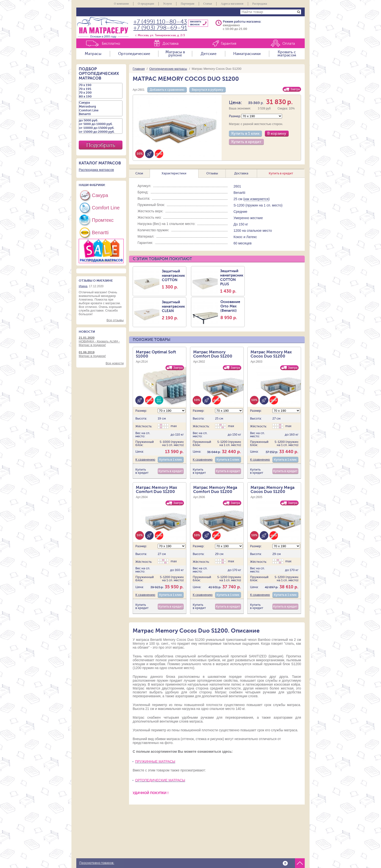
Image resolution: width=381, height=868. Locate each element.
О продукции (146, 4)
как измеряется (256, 199)
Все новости (115, 363)
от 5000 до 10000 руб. (101, 124)
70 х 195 (101, 89)
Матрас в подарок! (101, 354)
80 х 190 (101, 97)
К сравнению (145, 460)
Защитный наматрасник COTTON (173, 279)
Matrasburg (101, 107)
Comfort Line (101, 110)
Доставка (171, 44)
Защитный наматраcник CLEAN (173, 310)
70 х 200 (101, 93)
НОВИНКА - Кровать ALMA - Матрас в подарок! (101, 341)
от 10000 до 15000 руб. (101, 128)
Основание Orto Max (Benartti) (232, 310)
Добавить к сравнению (167, 90)
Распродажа (260, 4)
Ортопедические (134, 54)
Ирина (83, 286)
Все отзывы (115, 320)
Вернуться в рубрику (208, 90)
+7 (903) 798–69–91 (160, 28)
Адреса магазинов (232, 4)
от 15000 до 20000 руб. (101, 132)
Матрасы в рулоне (175, 54)
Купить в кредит (246, 142)
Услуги (167, 4)
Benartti (101, 114)
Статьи (208, 4)
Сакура (101, 103)
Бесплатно (111, 44)
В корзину (277, 134)
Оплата (289, 44)
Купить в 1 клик (245, 134)
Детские (209, 54)
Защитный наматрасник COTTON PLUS (232, 281)
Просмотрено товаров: (97, 863)
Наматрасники (247, 54)
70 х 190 (101, 85)
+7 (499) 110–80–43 (160, 22)
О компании (121, 4)
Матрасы (93, 54)
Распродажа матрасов (96, 170)
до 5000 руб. (101, 120)
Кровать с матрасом (287, 54)
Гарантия (229, 44)
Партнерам (188, 4)
